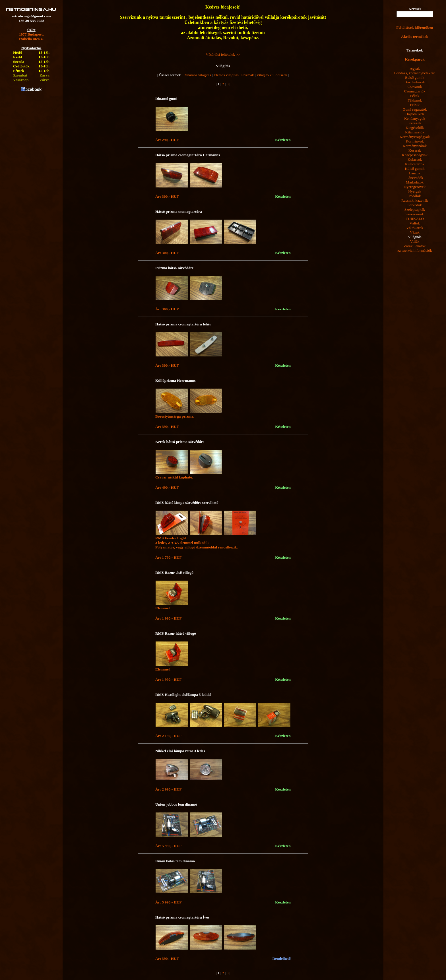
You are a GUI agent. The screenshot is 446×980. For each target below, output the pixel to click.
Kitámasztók (415, 132)
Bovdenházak (415, 82)
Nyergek (415, 191)
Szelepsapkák (415, 210)
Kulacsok (415, 159)
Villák (415, 241)
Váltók (415, 223)
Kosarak (415, 150)
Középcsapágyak (415, 155)
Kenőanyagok (415, 118)
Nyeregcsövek (415, 187)
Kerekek (415, 123)
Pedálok (415, 196)
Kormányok (415, 141)
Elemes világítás (226, 75)
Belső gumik (415, 78)
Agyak (415, 68)
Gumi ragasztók (415, 109)
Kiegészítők (415, 128)
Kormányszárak (415, 146)
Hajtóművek (415, 114)
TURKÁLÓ (415, 219)
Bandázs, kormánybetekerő (415, 73)
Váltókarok (415, 228)
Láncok (415, 173)
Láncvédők (415, 178)
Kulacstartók (415, 164)
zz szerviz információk (415, 250)
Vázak (415, 232)
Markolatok (415, 182)
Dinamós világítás (197, 75)
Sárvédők (415, 205)
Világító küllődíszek (272, 75)
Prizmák (247, 75)
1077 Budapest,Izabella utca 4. (31, 37)
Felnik (415, 105)
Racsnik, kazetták (415, 200)
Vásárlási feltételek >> (223, 54)
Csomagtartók (415, 91)
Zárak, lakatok (415, 246)
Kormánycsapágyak (415, 137)
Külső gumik (415, 169)
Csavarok (415, 87)
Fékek (415, 96)
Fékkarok (415, 100)
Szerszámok (415, 214)
